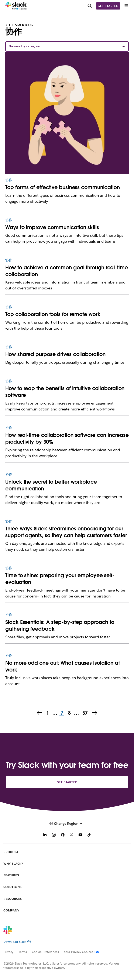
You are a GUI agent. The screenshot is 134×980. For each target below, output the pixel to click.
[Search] (90, 6)
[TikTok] (89, 835)
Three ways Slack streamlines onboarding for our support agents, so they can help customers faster (66, 532)
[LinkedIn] (45, 835)
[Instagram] (54, 835)
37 (85, 713)
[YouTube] (80, 835)
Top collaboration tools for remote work (53, 314)
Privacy (8, 952)
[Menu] (126, 6)
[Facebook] (63, 835)
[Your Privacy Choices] (84, 952)
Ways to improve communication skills (52, 227)
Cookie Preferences (45, 952)
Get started (108, 6)
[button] (67, 46)
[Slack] (16, 6)
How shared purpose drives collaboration (55, 354)
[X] (72, 835)
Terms (23, 952)
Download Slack (17, 942)
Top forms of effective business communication (63, 187)
